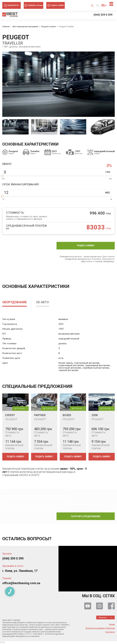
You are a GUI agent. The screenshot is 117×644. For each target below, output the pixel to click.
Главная (6, 27)
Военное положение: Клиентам (100, 628)
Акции (112, 624)
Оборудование (15, 302)
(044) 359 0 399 (103, 15)
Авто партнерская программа (25, 27)
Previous (6, 84)
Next (111, 84)
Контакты (110, 632)
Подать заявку (86, 246)
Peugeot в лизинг (49, 27)
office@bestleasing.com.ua (21, 583)
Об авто (42, 302)
